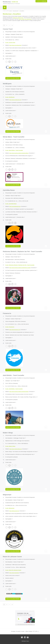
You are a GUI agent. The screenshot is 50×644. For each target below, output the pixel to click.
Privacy (28, 641)
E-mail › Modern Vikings (10, 446)
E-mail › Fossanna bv (10, 327)
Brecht (12, 196)
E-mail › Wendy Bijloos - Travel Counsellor (14, 150)
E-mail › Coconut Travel (10, 42)
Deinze (15, 500)
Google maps (19, 34)
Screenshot (25, 45)
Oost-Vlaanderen (9, 438)
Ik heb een (41, 1)
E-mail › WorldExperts (10, 97)
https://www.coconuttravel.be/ (15, 45)
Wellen (11, 142)
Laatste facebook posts (11, 56)
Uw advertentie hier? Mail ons (25, 624)
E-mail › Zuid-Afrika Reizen (11, 204)
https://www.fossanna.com (15, 330)
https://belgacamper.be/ (14, 511)
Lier (12, 381)
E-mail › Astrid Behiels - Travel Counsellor (14, 389)
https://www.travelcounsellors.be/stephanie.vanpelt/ (20, 268)
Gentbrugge (16, 438)
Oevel (12, 257)
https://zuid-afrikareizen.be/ (15, 206)
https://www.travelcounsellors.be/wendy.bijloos (19, 153)
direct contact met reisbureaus (25, 19)
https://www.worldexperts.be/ (15, 100)
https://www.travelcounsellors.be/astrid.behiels (19, 392)
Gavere (15, 562)
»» (12, 25)
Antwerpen (8, 34)
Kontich (12, 319)
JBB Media (24, 641)
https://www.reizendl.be (14, 573)
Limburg (7, 142)
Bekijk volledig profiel (13, 78)
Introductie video (21, 164)
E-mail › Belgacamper (10, 508)
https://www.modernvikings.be (15, 449)
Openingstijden (9, 53)
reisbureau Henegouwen (18, 18)
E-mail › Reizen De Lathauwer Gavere (13, 570)
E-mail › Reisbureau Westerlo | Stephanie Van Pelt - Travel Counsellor (20, 265)
